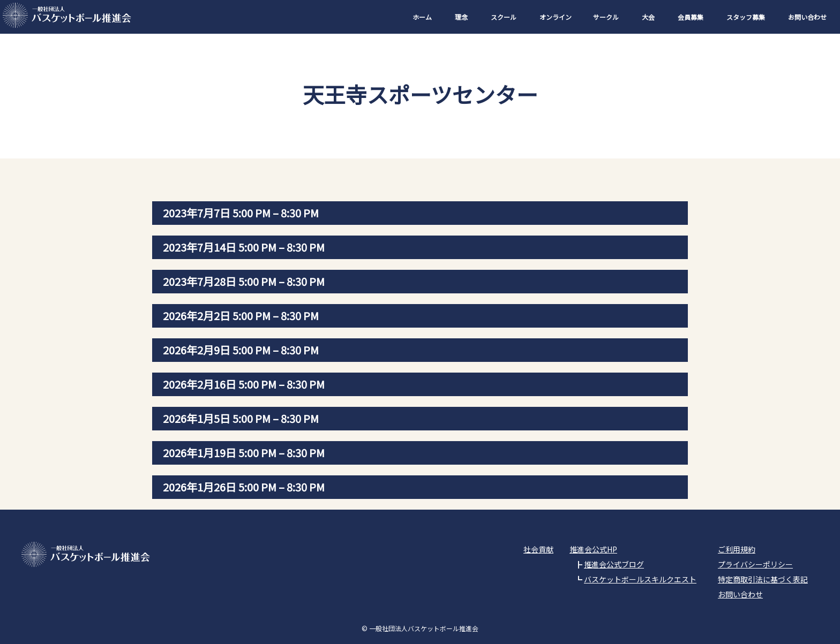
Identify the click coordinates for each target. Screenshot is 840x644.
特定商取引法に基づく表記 (763, 579)
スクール (504, 17)
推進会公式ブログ (614, 564)
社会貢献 (538, 549)
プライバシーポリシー (755, 564)
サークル (606, 17)
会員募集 (691, 17)
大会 (648, 17)
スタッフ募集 (746, 17)
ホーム (422, 17)
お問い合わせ (807, 17)
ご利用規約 (737, 549)
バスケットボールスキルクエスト (640, 579)
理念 (461, 17)
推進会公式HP (593, 549)
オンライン (556, 17)
